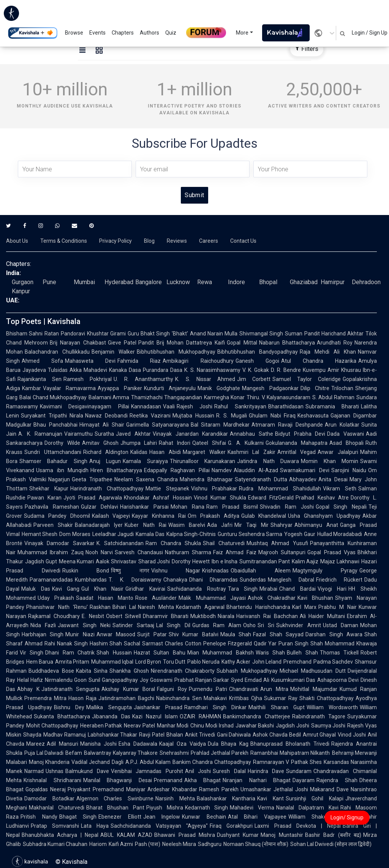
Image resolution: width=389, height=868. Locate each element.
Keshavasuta (313, 416)
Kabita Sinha (92, 671)
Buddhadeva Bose (51, 671)
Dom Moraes (75, 534)
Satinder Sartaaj (133, 625)
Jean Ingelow (162, 817)
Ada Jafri (220, 525)
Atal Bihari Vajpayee (257, 817)
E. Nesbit (93, 616)
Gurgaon (23, 282)
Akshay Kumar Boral (128, 689)
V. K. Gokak (256, 370)
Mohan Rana (187, 507)
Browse (74, 33)
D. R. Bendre (286, 370)
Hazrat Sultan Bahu (160, 653)
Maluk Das (36, 589)
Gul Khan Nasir (102, 589)
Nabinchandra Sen (179, 698)
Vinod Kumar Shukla (220, 498)
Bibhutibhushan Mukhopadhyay (176, 352)
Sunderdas (253, 580)
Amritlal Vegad (297, 452)
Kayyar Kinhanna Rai (159, 516)
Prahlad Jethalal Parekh (220, 753)
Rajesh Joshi (194, 406)
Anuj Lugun (105, 461)
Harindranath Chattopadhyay (107, 489)
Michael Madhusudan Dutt (313, 671)
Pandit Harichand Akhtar (334, 334)
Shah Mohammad (332, 643)
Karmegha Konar (224, 397)
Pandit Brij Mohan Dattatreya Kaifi (182, 343)
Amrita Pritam (72, 662)
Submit (194, 195)
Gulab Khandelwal (264, 516)
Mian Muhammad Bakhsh (221, 653)
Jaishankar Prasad (158, 707)
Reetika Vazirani (150, 416)
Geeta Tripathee (92, 479)
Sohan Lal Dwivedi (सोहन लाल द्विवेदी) (331, 844)
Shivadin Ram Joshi (287, 507)
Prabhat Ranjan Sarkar (202, 680)
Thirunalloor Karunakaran (202, 461)
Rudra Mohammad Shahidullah (280, 489)
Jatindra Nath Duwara (268, 461)
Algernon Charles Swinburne (115, 798)
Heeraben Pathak (101, 726)
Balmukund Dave (87, 771)
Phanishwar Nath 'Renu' (57, 607)
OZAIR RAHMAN (200, 716)
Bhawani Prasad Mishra (185, 835)
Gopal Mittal (242, 343)
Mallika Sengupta (109, 707)
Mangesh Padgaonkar (270, 388)
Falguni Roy (172, 689)
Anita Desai (333, 479)
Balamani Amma (109, 397)
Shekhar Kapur (49, 489)
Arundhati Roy (335, 343)
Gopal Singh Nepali (341, 507)
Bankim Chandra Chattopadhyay (212, 762)
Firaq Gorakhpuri (231, 826)
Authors (149, 33)
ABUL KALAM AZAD (126, 835)
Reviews (177, 241)
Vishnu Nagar (176, 571)
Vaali (169, 406)
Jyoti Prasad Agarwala (93, 498)
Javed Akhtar (133, 434)
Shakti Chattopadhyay (327, 698)
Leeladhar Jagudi (113, 534)
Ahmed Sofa (42, 361)
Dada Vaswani (346, 434)
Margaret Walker (204, 452)
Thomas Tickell (339, 653)
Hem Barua (40, 662)
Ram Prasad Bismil (232, 507)
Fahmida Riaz (139, 361)
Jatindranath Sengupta (71, 689)
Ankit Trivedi (200, 735)
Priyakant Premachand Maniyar (107, 789)
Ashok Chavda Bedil (277, 735)
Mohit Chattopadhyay (52, 726)
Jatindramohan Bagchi (126, 698)
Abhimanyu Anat (316, 525)
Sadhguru (210, 844)
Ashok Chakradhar (272, 598)
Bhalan (175, 735)
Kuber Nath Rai (145, 525)
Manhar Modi (173, 726)
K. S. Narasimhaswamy (212, 370)
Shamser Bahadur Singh (53, 461)
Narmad (34, 771)
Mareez (36, 744)
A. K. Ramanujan (40, 434)
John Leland (267, 662)
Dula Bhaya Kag (228, 744)
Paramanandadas (51, 580)
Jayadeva (34, 370)
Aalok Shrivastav (116, 561)
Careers (209, 241)
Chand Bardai (297, 589)
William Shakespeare (316, 817)
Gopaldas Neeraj (46, 789)
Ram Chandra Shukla (173, 543)
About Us (17, 241)
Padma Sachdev (333, 662)
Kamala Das (150, 534)
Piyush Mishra (165, 808)
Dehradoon (366, 282)
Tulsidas (58, 370)
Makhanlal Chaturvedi (57, 808)
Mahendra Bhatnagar (206, 479)
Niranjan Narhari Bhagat (257, 780)
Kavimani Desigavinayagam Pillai (85, 406)
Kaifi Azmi (121, 844)
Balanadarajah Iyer (99, 525)
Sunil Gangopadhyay (113, 680)
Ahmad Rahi (40, 643)
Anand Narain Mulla (214, 334)
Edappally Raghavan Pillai (177, 470)
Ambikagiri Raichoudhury (198, 361)
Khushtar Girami (106, 334)
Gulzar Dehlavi (100, 507)
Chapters (123, 33)
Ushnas (55, 771)
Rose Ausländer (156, 598)
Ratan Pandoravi (65, 334)
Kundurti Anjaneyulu (170, 388)
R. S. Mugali (232, 416)
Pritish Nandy (39, 817)
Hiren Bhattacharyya (116, 470)
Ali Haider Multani (323, 616)
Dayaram (304, 780)
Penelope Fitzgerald (228, 643)
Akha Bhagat (203, 780)
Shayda (32, 735)
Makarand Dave (329, 789)
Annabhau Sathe (251, 434)
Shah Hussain (114, 653)
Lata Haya (95, 826)
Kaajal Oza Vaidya (183, 744)
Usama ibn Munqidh (62, 470)
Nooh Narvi (99, 552)
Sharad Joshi (154, 561)
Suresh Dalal (229, 771)
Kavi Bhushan (315, 598)
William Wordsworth (332, 707)
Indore (236, 282)
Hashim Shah (106, 643)
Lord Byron (148, 662)
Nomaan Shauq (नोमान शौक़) (256, 844)
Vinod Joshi (352, 735)
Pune (49, 282)
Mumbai (84, 282)
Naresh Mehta (156, 607)
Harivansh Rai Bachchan (267, 616)
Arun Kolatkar (342, 425)
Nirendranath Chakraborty (183, 671)
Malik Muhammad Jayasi (212, 598)
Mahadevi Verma (252, 808)
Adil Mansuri (62, 744)
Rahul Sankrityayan (240, 406)
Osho (249, 625)
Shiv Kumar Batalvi (194, 634)
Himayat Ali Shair (102, 425)
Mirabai (268, 589)
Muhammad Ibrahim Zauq (51, 552)
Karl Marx (304, 607)
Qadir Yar (265, 643)
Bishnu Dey (69, 707)
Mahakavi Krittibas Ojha (233, 698)
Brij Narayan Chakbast (78, 343)
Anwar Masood (116, 634)
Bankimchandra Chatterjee (256, 716)
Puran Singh (293, 643)
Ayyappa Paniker (120, 388)
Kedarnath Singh (207, 808)
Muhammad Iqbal (112, 662)
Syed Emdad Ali (250, 680)
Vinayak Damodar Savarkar (59, 543)
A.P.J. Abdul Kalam (148, 762)
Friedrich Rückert (339, 580)
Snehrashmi (174, 753)
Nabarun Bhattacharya (287, 343)
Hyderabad (119, 282)
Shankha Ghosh (129, 671)
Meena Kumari (77, 561)
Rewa (205, 282)
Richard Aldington (106, 452)
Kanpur (21, 291)
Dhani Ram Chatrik (70, 653)
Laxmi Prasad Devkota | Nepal (297, 826)
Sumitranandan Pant (265, 561)
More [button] (242, 33)
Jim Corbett (254, 379)
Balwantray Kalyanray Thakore (121, 753)
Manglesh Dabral (291, 580)
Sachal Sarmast (143, 643)
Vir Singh (32, 653)
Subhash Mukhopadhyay (247, 671)
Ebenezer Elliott (120, 817)
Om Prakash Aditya (213, 516)
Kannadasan (146, 406)
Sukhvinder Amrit (298, 625)
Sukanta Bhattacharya (62, 716)
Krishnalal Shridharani (52, 780)
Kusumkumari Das (293, 680)
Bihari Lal (124, 607)
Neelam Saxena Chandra (146, 479)
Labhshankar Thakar (113, 735)
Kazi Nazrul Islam (155, 716)
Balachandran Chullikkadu (57, 352)
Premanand (168, 780)
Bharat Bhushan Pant (115, 808)
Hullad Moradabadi (340, 534)
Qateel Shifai (209, 443)
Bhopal (268, 282)
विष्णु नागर (130, 571)
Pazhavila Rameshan (52, 507)
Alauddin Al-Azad (256, 470)
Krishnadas (215, 571)
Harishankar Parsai (144, 507)
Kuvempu (314, 370)
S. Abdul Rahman (333, 397)
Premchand (297, 662)
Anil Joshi (198, 771)
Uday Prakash (56, 598)
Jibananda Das (111, 716)
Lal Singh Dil (173, 625)
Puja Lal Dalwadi (44, 753)
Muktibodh (203, 616)
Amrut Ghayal (319, 735)
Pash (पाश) (148, 844)
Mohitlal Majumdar (314, 689)
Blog (149, 241)
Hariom (98, 844)
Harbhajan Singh (43, 634)
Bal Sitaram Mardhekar (220, 425)
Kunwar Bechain (204, 817)
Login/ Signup (347, 817)
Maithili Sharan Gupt (276, 707)
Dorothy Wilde (62, 443)
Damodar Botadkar (49, 798)
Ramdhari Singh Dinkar (215, 707)
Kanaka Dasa (125, 370)
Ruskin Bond (86, 571)
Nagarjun (59, 479)
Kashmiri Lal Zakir (251, 452)
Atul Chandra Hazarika (319, 361)
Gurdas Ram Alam (217, 625)
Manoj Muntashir (282, 835)
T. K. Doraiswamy (135, 580)
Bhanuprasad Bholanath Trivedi (290, 744)
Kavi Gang (66, 589)
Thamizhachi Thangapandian (167, 397)
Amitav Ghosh (100, 443)
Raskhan (100, 607)
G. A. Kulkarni (246, 443)
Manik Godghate (219, 388)
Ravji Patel (152, 735)
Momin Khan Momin (330, 461)
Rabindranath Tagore (319, 716)
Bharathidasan (286, 406)
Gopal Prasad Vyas (331, 552)
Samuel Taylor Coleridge (307, 379)
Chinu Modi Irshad (212, 726)
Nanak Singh (72, 643)
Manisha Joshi (98, 744)
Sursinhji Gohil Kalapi (315, 798)
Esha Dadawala (138, 744)
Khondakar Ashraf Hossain (158, 498)
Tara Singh (243, 589)
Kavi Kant (270, 798)
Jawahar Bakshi (255, 726)
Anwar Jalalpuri (338, 452)
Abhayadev (303, 479)
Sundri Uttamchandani (53, 452)
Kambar (32, 388)
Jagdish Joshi (293, 726)
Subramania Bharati (332, 406)
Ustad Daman (341, 625)
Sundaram (299, 771)
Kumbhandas (91, 580)
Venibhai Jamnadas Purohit (147, 771)
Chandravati (244, 689)
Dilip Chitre (315, 388)
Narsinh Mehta (175, 798)
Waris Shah (270, 653)
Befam (74, 753)
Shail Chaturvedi (224, 543)
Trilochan (342, 388)
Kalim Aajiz (305, 561)
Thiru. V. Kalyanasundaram (279, 397)
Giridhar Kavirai (145, 589)
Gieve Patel (122, 343)
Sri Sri (266, 625)
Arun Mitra (274, 689)
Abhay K (28, 689)
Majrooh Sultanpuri (282, 552)
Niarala (226, 616)
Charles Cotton (183, 643)
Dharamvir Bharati (166, 616)
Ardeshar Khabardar (172, 789)
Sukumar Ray (281, 698)
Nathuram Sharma (188, 552)
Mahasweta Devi (90, 361)
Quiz (171, 33)
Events (97, 33)
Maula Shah (236, 634)
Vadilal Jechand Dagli (97, 762)
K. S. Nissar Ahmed (205, 379)
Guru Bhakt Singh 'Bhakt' (158, 334)
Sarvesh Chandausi (139, 552)
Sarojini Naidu (349, 470)
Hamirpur (333, 282)
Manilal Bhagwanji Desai (118, 780)
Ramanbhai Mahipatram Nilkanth (290, 753)
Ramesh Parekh (219, 789)
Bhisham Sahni (24, 334)
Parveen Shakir (53, 525)
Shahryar (281, 525)
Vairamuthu (78, 434)
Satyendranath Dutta (261, 479)
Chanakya (175, 580)
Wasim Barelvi (187, 525)
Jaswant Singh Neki (84, 625)
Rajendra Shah (337, 780)
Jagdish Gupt (41, 561)
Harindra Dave (266, 771)
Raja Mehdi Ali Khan (328, 352)
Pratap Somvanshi (55, 826)
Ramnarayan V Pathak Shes (287, 762)
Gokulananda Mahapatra (296, 443)
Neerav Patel (139, 726)
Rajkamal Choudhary (54, 616)
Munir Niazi (80, 634)
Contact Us (243, 241)
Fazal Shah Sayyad (278, 634)
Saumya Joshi (328, 726)
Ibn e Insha (225, 561)
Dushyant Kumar (238, 835)
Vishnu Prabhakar (214, 489)
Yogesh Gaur (300, 534)
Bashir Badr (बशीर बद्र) (333, 835)
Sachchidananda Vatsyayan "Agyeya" (159, 826)
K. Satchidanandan (120, 543)
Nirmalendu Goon (66, 680)
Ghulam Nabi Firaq (272, 416)
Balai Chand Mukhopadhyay (53, 397)
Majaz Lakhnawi (340, 561)
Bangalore (149, 282)
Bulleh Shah (302, 653)
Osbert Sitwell (124, 616)
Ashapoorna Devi (338, 680)
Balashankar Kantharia (226, 798)
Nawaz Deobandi (106, 416)
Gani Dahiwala (234, 735)
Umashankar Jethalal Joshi (274, 789)
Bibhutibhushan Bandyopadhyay (258, 352)
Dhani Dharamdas (214, 580)
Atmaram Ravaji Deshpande (287, 425)
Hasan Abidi (165, 452)
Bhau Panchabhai (55, 425)
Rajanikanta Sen (40, 379)
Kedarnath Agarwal (200, 607)
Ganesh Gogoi (257, 361)
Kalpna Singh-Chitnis (191, 534)
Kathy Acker (236, 662)
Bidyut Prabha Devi (300, 434)
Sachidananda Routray (197, 589)
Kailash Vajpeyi (111, 516)
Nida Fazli (43, 625)
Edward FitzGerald (271, 498)
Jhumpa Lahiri (139, 443)
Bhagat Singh (78, 817)
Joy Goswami (156, 680)
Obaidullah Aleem (261, 571)
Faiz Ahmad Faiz (235, 552)
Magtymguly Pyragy (325, 571)
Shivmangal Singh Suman (271, 334)
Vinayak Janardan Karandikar (190, 434)
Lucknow (178, 282)
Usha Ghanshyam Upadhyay (324, 516)
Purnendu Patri (208, 689)
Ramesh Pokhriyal (88, 379)
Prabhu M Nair (338, 607)
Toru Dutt (174, 662)
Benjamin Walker (113, 352)
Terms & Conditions (64, 241)
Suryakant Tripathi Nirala (52, 416)
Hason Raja (82, 698)
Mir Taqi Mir (251, 525)
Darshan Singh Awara (334, 634)
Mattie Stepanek (167, 489)
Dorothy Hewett (191, 561)
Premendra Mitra (45, 698)
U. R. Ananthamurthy (143, 379)
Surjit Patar (152, 634)
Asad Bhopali (346, 443)
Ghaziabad (304, 282)
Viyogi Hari (332, 589)
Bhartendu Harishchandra (258, 607)
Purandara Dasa (163, 370)
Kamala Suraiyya (145, 461)
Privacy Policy (115, 241)
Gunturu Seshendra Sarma (250, 534)
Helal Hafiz (30, 680)
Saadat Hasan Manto (105, 598)
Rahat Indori (175, 443)
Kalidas (139, 452)
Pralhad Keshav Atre (322, 498)
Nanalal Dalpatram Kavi (307, 808)
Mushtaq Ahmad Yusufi (277, 543)
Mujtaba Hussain (193, 416)
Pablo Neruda (203, 662)
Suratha (104, 434)
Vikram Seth (340, 489)
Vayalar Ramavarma (69, 388)
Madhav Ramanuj (65, 735)
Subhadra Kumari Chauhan (55, 844)
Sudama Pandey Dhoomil (57, 516)
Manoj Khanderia (49, 762)
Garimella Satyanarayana (157, 425)
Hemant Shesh (40, 534)
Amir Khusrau (344, 370)
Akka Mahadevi (88, 370)
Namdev (222, 470)
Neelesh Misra (179, 844)
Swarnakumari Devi (305, 470)
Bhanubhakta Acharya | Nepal (60, 835)
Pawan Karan (44, 498)
